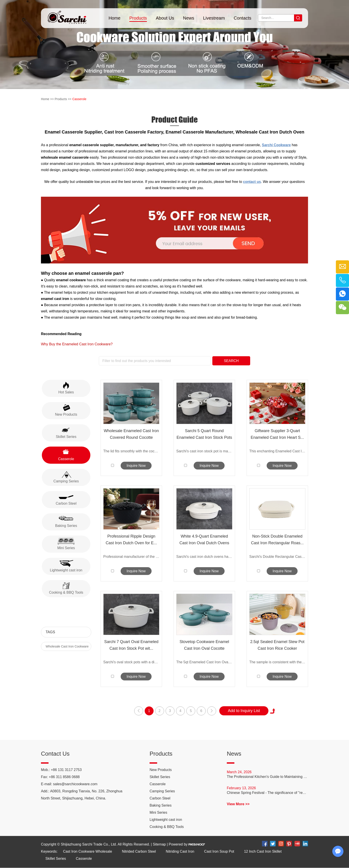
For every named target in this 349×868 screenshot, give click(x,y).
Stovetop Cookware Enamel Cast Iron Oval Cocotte (204, 645)
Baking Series (161, 806)
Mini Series (158, 813)
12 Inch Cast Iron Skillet (263, 852)
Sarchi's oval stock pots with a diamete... (131, 662)
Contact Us (55, 754)
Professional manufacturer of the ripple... (131, 557)
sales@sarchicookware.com (75, 784)
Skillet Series (160, 777)
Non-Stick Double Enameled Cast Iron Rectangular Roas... (277, 540)
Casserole (79, 99)
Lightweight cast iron (166, 820)
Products (138, 18)
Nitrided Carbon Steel (139, 852)
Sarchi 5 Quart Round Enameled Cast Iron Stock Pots (204, 434)
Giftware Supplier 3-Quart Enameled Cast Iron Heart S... (277, 434)
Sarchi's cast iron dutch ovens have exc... (204, 557)
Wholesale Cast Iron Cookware (67, 646)
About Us (165, 18)
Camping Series (162, 791)
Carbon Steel (160, 798)
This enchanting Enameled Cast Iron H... (277, 451)
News (189, 18)
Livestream (214, 18)
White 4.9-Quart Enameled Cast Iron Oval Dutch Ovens (204, 540)
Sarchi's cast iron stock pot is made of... (204, 451)
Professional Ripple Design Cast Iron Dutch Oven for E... (131, 540)
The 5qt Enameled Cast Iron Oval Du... (204, 662)
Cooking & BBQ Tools (167, 827)
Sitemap (159, 845)
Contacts (242, 18)
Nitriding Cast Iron (180, 852)
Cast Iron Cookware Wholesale (88, 852)
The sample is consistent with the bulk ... (277, 662)
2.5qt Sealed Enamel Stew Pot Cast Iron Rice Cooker (277, 645)
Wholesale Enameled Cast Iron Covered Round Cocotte (131, 434)
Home (115, 18)
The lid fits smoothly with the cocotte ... (131, 451)
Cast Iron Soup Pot (219, 852)
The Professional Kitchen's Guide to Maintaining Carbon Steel (267, 777)
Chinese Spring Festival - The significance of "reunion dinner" (267, 793)
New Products (161, 770)
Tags (50, 632)
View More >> (238, 804)
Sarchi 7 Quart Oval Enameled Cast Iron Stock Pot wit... (131, 645)
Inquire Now (136, 466)
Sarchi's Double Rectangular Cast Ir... (277, 557)
